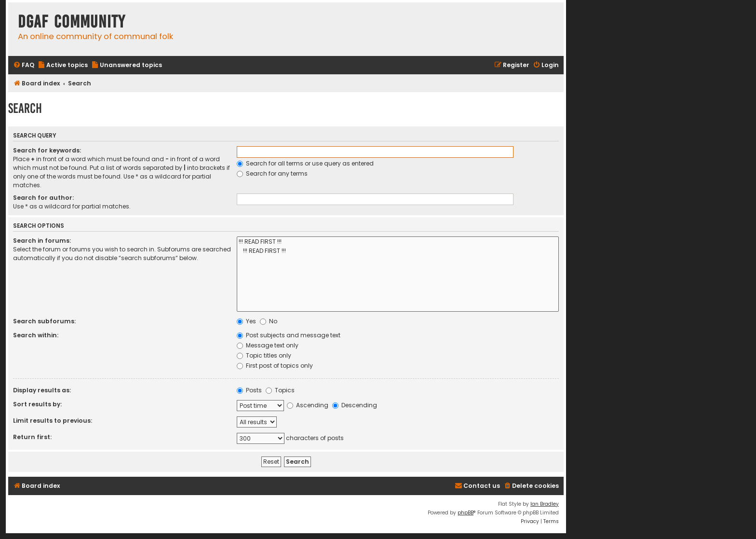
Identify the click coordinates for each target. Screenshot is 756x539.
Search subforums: (44, 321)
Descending (355, 405)
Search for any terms (272, 173)
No (269, 321)
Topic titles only (264, 355)
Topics (280, 390)
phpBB (466, 513)
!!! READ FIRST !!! (398, 242)
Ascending (308, 405)
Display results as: (42, 390)
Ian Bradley (545, 504)
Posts (249, 390)
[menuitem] (24, 65)
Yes (246, 321)
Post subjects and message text (289, 335)
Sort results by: (37, 404)
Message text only (268, 345)
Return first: (32, 437)
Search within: (36, 335)
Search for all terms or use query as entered (305, 163)
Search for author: (43, 198)
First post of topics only (275, 366)
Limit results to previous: (53, 421)
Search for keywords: (47, 150)
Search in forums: (42, 241)
